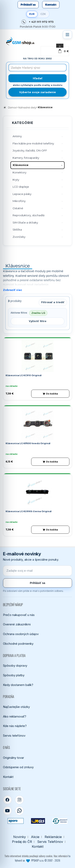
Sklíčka (17, 230)
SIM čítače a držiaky (25, 222)
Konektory (19, 172)
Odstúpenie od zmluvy (18, 767)
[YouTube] (7, 811)
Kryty (16, 180)
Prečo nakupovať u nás (19, 615)
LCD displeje (21, 187)
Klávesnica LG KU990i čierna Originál (29, 511)
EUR (32, 14)
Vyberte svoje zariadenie (37, 92)
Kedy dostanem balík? (18, 685)
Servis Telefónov (50, 842)
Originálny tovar (13, 758)
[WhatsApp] (19, 811)
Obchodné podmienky (18, 644)
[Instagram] (19, 800)
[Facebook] (7, 800)
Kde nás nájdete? (15, 726)
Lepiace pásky (22, 194)
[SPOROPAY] (16, 821)
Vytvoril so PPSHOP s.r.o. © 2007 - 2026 (37, 860)
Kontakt (51, 5)
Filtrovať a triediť (53, 302)
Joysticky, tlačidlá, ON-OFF (30, 150)
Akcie (35, 837)
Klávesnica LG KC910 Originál (24, 375)
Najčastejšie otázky (16, 707)
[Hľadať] (37, 78)
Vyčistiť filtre (38, 321)
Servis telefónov (14, 736)
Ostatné (18, 208)
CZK (43, 14)
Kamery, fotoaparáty (26, 158)
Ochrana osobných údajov (21, 634)
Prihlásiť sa (28, 5)
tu (69, 856)
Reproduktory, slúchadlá (28, 215)
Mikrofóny (19, 201)
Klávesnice (21, 165)
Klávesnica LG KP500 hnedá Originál (28, 443)
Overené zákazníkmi (17, 624)
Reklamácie (53, 837)
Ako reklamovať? (15, 716)
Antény (17, 136)
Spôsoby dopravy (15, 666)
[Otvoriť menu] (67, 35)
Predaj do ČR (22, 842)
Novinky (19, 837)
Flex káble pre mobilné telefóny (33, 143)
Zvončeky (19, 237)
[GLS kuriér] (38, 821)
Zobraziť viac (12, 290)
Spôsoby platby (14, 675)
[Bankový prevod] (60, 821)
